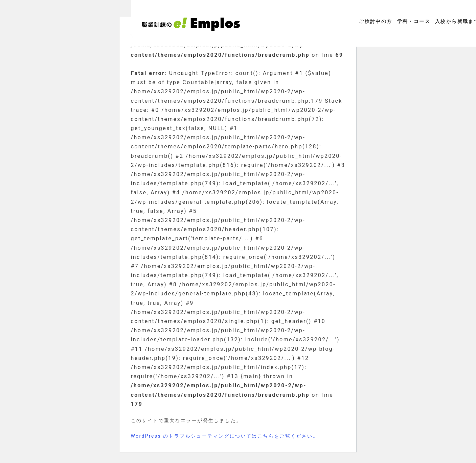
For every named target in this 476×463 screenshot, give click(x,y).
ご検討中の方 (376, 21)
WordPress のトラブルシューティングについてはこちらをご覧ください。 (225, 436)
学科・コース (414, 21)
